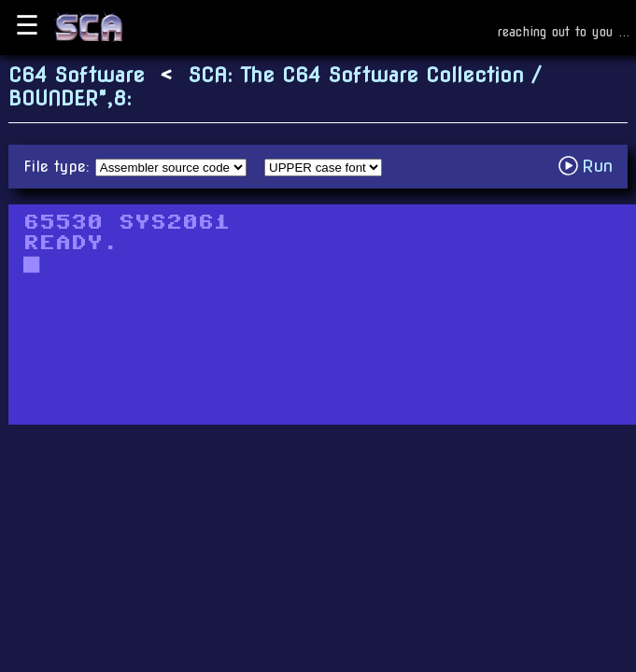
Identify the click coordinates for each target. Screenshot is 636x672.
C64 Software (77, 75)
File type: (59, 167)
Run (591, 166)
